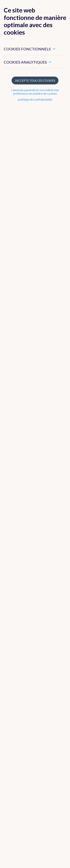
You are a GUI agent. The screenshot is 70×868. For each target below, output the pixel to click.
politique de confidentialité (35, 99)
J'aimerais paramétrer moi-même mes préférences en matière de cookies (35, 92)
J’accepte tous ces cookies (35, 80)
